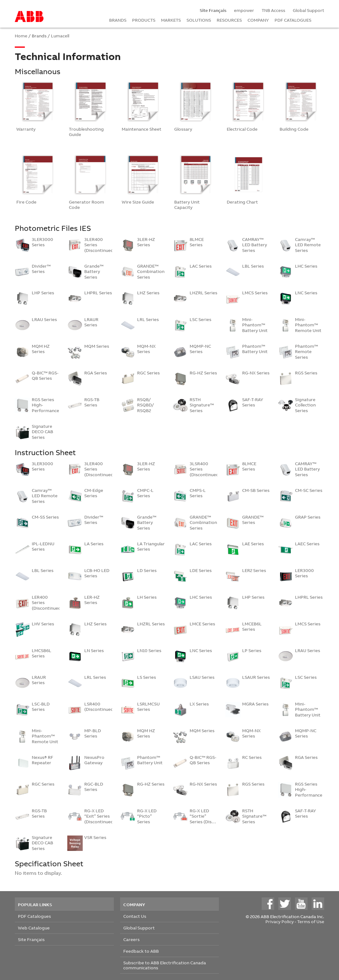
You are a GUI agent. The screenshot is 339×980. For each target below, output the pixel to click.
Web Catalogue (34, 928)
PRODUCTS (144, 20)
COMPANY (258, 20)
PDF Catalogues (34, 916)
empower (244, 10)
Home (21, 36)
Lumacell (60, 36)
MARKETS (171, 20)
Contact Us (135, 916)
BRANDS (118, 20)
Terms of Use (311, 921)
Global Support (308, 10)
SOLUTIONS (199, 20)
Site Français (31, 939)
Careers (131, 939)
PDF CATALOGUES (293, 20)
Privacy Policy (280, 921)
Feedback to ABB (141, 951)
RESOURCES (229, 20)
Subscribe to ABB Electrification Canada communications (165, 965)
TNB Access (273, 10)
